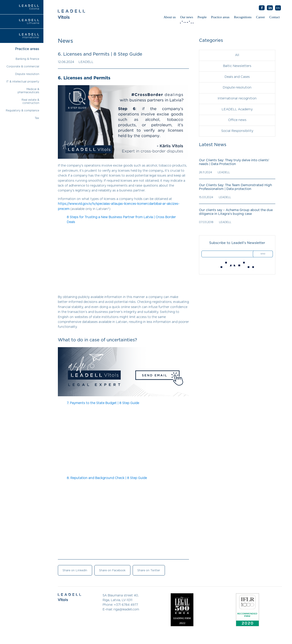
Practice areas (220, 17)
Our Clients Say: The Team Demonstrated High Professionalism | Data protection (235, 186)
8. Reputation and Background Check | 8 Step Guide (107, 478)
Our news (187, 18)
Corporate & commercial (23, 66)
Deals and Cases (237, 76)
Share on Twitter (146, 570)
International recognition (237, 98)
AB (270, 8)
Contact (275, 17)
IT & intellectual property (23, 82)
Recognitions (243, 17)
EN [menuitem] (278, 8)
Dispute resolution (27, 74)
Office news (237, 119)
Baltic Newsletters (237, 66)
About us (170, 17)
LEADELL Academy (237, 109)
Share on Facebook (111, 570)
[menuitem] (278, 8)
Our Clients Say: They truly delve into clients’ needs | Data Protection (234, 161)
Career (260, 17)
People (202, 17)
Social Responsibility (237, 130)
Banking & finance (27, 59)
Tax (37, 118)
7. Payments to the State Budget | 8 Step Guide (103, 403)
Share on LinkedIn (74, 570)
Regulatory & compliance (22, 111)
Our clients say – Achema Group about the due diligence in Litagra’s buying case (235, 211)
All (237, 55)
